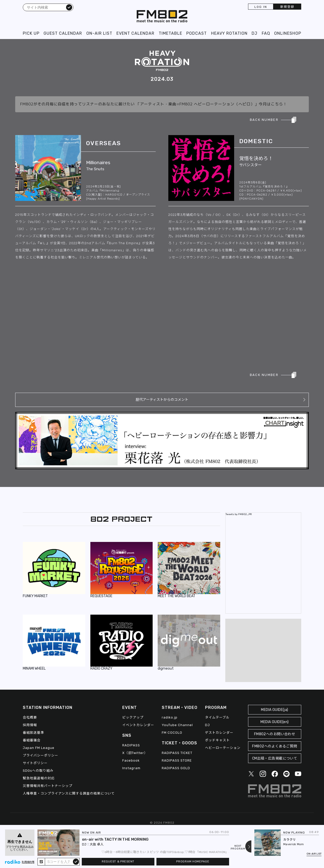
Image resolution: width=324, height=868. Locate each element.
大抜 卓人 (97, 844)
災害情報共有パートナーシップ (48, 786)
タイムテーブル (217, 717)
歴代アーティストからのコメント (162, 400)
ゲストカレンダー (219, 733)
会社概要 (30, 717)
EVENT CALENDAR (135, 33)
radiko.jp (170, 717)
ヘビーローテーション (223, 748)
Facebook (131, 760)
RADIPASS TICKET (177, 753)
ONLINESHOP (288, 33)
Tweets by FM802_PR (239, 514)
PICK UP (31, 33)
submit (76, 861)
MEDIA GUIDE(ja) (275, 710)
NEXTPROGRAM (238, 847)
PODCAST (197, 33)
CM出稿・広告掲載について (275, 758)
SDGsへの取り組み (38, 771)
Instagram (131, 768)
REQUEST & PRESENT (118, 862)
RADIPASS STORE (177, 760)
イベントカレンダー (138, 725)
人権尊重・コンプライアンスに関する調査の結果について (69, 793)
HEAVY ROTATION (229, 33)
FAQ (266, 33)
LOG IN (261, 7)
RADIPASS (131, 745)
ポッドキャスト (217, 740)
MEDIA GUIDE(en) (275, 722)
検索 (69, 7)
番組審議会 (32, 740)
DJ (255, 33)
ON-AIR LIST (99, 33)
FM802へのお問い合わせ (275, 734)
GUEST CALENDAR (63, 33)
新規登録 (287, 7)
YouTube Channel (177, 725)
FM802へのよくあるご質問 (275, 746)
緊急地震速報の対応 (39, 778)
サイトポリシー (35, 763)
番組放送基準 (33, 733)
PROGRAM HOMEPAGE (193, 862)
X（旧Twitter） (135, 753)
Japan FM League (39, 748)
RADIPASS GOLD (176, 768)
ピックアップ (133, 717)
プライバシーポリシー (40, 755)
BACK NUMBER (264, 120)
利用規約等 (28, 862)
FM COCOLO (172, 733)
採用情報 (30, 725)
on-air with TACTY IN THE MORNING (115, 839)
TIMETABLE (170, 33)
